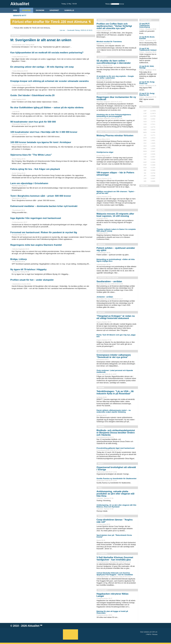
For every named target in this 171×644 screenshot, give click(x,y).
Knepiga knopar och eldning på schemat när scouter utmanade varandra (50, 81)
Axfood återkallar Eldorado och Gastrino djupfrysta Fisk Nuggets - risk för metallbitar (115, 574)
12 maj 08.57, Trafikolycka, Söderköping (145, 25)
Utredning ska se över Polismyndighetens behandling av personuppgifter (114, 115)
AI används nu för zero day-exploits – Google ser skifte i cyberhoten (115, 77)
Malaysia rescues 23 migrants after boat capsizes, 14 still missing (115, 215)
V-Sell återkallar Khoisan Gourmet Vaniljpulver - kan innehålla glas (115, 559)
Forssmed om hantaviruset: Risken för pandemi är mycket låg (44, 232)
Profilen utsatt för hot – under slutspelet (32, 280)
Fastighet (103, 590)
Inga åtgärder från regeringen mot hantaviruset (36, 218)
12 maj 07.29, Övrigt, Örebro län (147, 83)
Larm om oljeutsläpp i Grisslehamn (29, 183)
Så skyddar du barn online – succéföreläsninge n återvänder (114, 62)
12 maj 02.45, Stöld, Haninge (147, 67)
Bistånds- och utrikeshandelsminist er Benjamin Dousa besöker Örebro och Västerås (116, 433)
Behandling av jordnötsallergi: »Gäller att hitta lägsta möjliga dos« (116, 260)
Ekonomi (40, 10)
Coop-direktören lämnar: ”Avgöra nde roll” (115, 521)
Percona (155, 634)
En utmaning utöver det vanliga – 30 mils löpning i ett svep (42, 67)
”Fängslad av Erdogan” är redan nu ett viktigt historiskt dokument (116, 317)
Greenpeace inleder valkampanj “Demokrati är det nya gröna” (114, 356)
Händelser (146, 20)
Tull (100, 488)
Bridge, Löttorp (19, 259)
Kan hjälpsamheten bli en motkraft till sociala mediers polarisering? (47, 53)
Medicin (102, 244)
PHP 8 (149, 634)
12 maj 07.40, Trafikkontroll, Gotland (148, 49)
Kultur (101, 312)
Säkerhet (54, 10)
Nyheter (26, 10)
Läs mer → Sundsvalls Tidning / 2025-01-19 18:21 (76, 30)
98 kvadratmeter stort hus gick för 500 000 (33, 122)
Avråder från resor (108, 278)
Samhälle (69, 10)
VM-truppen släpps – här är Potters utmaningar (115, 174)
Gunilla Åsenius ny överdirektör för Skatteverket (116, 479)
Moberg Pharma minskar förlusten (115, 136)
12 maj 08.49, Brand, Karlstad (147, 38)
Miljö (101, 351)
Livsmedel (103, 554)
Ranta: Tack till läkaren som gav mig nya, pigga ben (116, 336)
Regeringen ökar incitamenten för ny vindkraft (116, 98)
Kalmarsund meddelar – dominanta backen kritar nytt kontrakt (44, 206)
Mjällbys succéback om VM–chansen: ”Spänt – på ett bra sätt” (116, 192)
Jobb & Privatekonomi (109, 132)
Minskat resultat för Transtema (109, 42)
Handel (102, 516)
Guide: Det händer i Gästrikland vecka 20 (33, 95)
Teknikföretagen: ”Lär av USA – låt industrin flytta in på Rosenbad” (115, 392)
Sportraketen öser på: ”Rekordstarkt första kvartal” (114, 536)
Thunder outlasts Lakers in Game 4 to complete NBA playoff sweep (116, 230)
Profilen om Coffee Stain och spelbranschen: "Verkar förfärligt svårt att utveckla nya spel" (114, 26)
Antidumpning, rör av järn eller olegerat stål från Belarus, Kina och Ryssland (116, 506)
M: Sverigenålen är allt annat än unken (41, 40)
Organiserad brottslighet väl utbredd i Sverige (116, 468)
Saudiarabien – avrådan (109, 281)
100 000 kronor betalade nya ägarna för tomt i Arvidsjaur (41, 142)
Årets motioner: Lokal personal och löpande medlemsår (115, 371)
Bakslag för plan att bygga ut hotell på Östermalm (112, 612)
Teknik (101, 388)
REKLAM (144, 186)
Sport (101, 169)
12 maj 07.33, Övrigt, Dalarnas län (147, 94)
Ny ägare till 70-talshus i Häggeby (29, 269)
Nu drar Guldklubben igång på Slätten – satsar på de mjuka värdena (47, 108)
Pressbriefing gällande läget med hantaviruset (116, 448)
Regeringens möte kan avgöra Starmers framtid (36, 245)
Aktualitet (33, 626)
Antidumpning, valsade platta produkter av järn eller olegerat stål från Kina (115, 494)
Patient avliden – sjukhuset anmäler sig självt (116, 249)
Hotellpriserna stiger (105, 152)
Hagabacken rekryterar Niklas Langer (113, 595)
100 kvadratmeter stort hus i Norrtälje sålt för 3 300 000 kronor (44, 132)
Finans (101, 427)
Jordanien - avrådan (105, 297)
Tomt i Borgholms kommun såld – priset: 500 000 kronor (41, 196)
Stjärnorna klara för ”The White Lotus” (31, 155)
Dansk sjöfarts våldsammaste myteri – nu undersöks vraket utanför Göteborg (114, 411)
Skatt (101, 464)
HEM (15, 10)
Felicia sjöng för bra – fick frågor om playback (35, 169)
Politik (101, 210)
